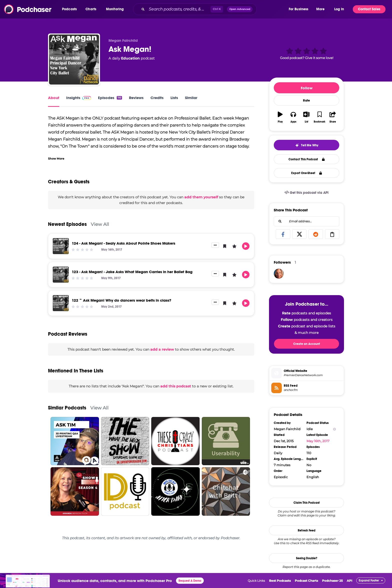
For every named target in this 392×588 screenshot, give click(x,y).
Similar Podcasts (67, 408)
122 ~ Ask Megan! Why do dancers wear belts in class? (121, 300)
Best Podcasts (280, 581)
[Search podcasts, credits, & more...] (179, 9)
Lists (174, 98)
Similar (191, 98)
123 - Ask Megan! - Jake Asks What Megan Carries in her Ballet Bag (132, 272)
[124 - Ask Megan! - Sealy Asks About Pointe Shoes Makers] (61, 246)
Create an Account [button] (307, 344)
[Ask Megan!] (74, 60)
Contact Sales (369, 9)
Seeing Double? (307, 558)
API (349, 581)
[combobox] (210, 9)
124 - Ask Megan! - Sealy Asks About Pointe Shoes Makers (123, 243)
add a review (162, 349)
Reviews (136, 98)
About (54, 98)
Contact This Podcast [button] (307, 159)
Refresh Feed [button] (307, 530)
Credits (157, 98)
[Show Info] (334, 429)
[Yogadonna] (279, 274)
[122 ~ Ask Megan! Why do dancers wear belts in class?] (61, 303)
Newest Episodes (67, 224)
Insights (79, 98)
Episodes (110, 98)
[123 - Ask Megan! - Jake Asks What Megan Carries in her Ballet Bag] (61, 275)
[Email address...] (306, 221)
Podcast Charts (306, 581)
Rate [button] (306, 101)
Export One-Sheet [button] (307, 173)
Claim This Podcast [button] (307, 503)
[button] (71, 9)
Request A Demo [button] (190, 581)
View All (100, 224)
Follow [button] (307, 88)
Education (130, 58)
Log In (339, 9)
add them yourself (201, 197)
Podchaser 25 (332, 581)
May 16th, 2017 (318, 441)
